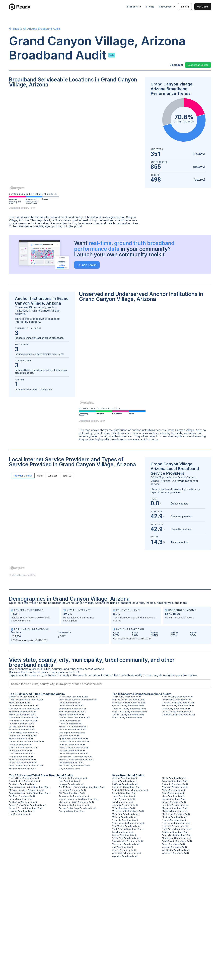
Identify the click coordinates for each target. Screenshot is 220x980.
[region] (75, 141)
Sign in (185, 7)
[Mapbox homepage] (17, 188)
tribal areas (77, 669)
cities (47, 669)
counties (57, 669)
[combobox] (110, 684)
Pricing (150, 7)
